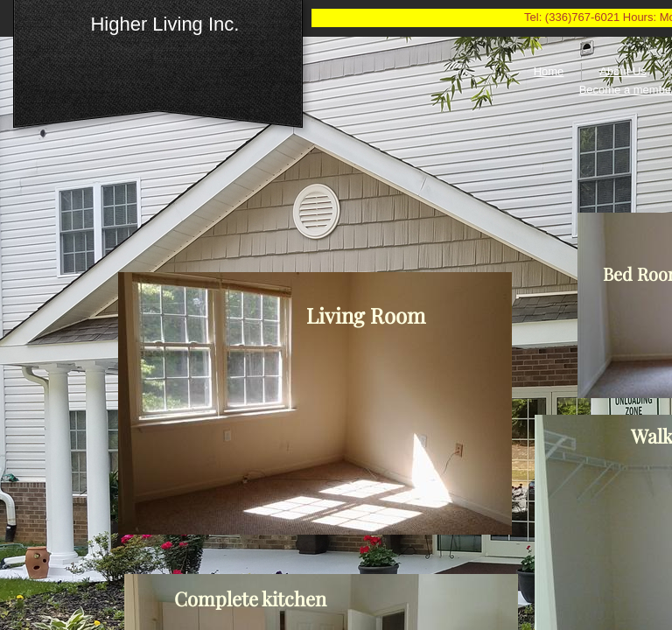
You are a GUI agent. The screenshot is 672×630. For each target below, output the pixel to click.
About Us (623, 71)
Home (549, 71)
